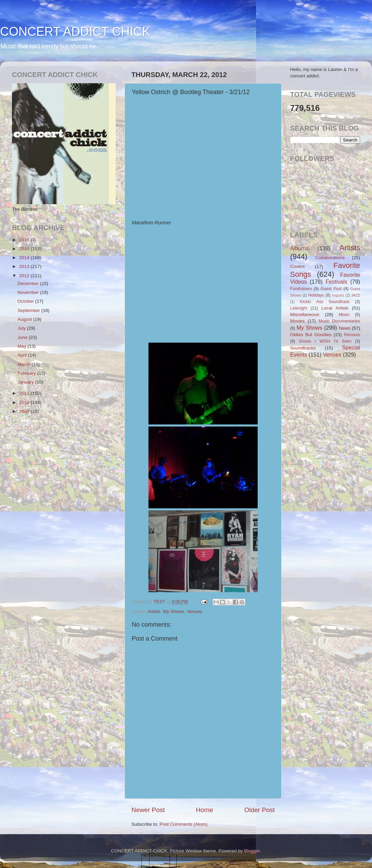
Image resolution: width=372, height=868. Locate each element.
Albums (299, 248)
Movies (297, 321)
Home (204, 810)
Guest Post (331, 289)
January (26, 382)
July (22, 328)
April (23, 355)
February (27, 373)
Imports (338, 295)
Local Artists (335, 308)
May (22, 346)
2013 (25, 266)
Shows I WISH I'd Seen (325, 341)
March (24, 364)
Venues (194, 611)
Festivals (337, 282)
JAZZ (356, 295)
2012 (25, 276)
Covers (297, 266)
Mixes (344, 315)
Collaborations (330, 258)
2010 (25, 402)
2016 (25, 240)
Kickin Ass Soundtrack (325, 302)
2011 (25, 393)
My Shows (174, 611)
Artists (154, 611)
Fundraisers (301, 289)
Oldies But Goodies (311, 335)
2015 (25, 249)
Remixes (352, 335)
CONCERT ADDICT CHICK (75, 32)
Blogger (252, 851)
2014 (25, 258)
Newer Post (148, 810)
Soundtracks (303, 348)
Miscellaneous (305, 315)
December (29, 283)
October (26, 301)
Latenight (299, 308)
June (23, 337)
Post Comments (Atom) (184, 824)
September (29, 310)
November (29, 292)
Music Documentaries (339, 321)
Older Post (260, 810)
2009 (25, 411)
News (345, 328)
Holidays (316, 295)
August (25, 319)
